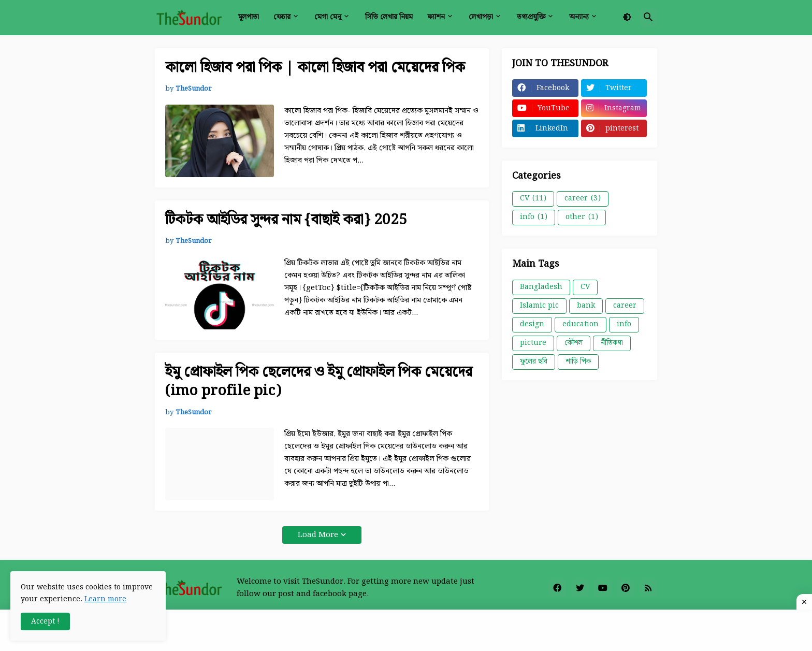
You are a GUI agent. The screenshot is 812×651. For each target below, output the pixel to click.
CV (533, 198)
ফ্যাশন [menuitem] (436, 17)
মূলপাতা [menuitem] (249, 17)
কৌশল (574, 343)
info (534, 217)
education (581, 324)
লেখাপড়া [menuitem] (481, 17)
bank (586, 306)
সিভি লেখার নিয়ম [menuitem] (389, 17)
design (532, 324)
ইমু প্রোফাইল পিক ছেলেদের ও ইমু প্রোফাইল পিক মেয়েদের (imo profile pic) (319, 382)
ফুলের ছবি (534, 361)
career (583, 198)
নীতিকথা (612, 343)
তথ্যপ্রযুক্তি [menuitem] (531, 17)
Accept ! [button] (45, 621)
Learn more (105, 599)
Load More (318, 535)
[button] (627, 18)
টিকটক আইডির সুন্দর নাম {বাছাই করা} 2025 (286, 220)
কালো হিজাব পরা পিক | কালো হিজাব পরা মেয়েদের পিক (315, 68)
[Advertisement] (406, 630)
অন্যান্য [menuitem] (579, 17)
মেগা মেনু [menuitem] (328, 17)
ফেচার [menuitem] (282, 17)
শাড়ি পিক (578, 361)
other (582, 217)
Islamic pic (539, 306)
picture (533, 343)
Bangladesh (541, 287)
